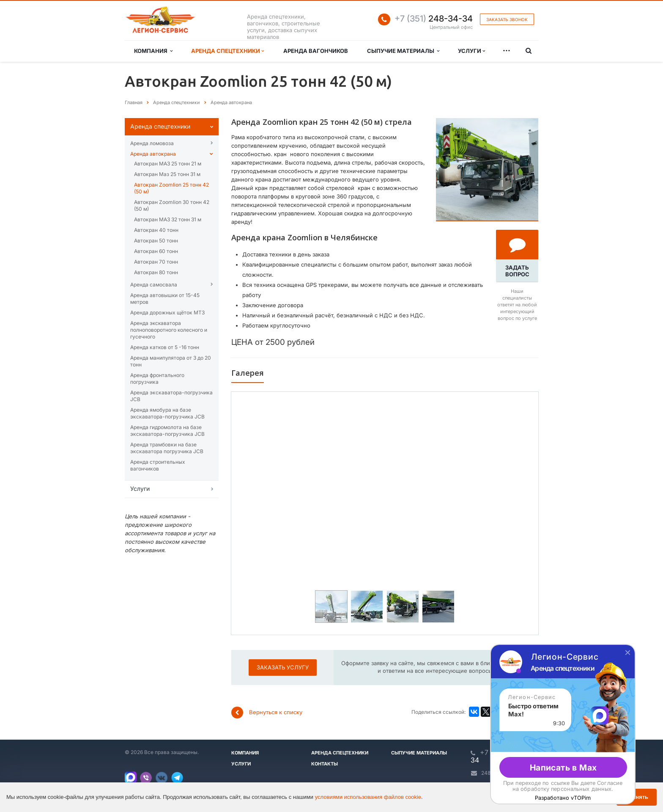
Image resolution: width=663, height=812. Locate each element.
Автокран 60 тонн (156, 251)
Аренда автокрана (153, 154)
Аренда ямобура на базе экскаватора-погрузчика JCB (167, 413)
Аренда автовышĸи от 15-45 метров (165, 299)
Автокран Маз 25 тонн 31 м (167, 174)
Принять (637, 797)
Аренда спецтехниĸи (160, 126)
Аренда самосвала (154, 285)
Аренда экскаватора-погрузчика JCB (171, 396)
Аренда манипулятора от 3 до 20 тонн (171, 361)
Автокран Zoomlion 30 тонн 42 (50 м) (172, 205)
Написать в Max (563, 768)
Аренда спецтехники (227, 51)
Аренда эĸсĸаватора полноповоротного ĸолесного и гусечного (169, 330)
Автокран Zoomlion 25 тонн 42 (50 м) (171, 188)
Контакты (325, 764)
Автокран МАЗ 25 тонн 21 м (168, 164)
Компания (153, 51)
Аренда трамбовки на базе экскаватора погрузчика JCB (167, 448)
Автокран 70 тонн (156, 262)
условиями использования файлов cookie (368, 797)
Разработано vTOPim (563, 798)
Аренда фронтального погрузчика (157, 378)
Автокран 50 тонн (156, 241)
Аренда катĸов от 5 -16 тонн (165, 347)
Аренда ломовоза (152, 143)
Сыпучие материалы (403, 51)
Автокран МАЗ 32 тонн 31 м (168, 219)
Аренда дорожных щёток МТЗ (167, 312)
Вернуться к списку (267, 713)
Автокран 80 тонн (156, 272)
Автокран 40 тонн (156, 230)
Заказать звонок (507, 19)
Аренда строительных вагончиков (158, 465)
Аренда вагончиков (316, 51)
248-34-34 (434, 19)
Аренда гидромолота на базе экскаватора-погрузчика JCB (167, 431)
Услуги (471, 51)
